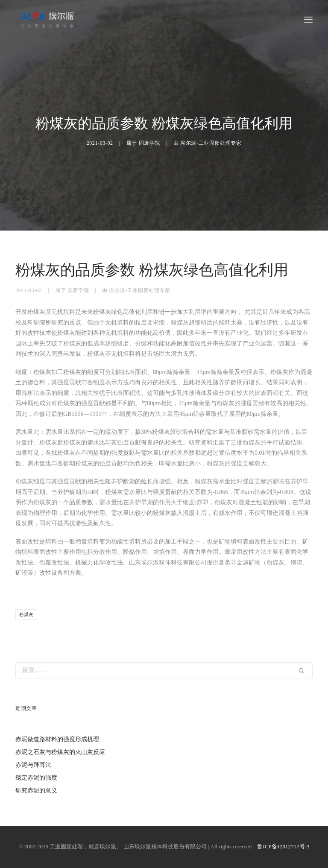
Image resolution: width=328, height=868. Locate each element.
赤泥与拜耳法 (33, 765)
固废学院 (149, 143)
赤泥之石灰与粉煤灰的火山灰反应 (60, 752)
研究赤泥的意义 (36, 791)
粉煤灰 (26, 614)
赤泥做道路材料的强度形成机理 (57, 739)
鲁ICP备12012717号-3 (283, 846)
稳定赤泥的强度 (36, 778)
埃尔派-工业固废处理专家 (211, 143)
